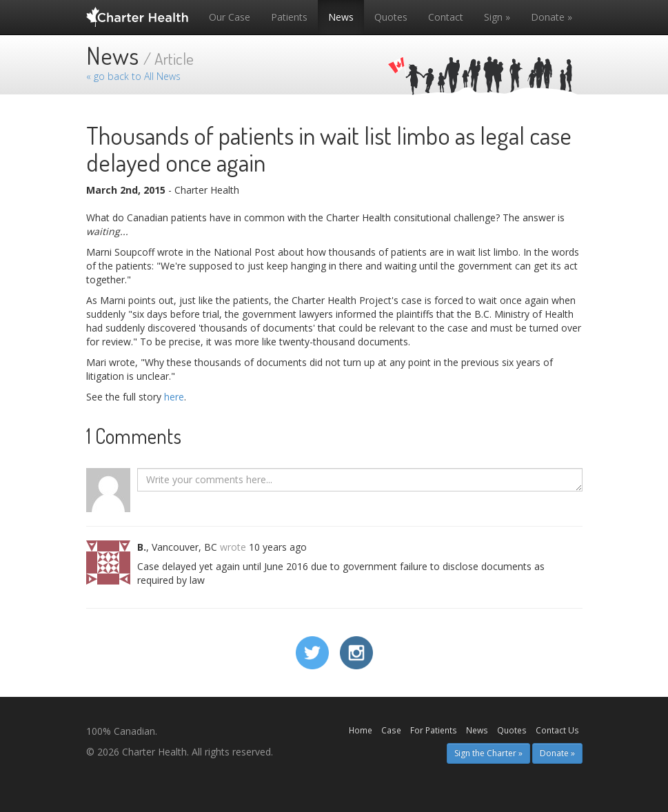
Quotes (391, 17)
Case (391, 730)
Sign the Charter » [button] (488, 753)
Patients (289, 17)
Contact (446, 17)
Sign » (497, 17)
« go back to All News (133, 76)
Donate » (551, 17)
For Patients (434, 730)
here (174, 397)
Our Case (230, 17)
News (341, 17)
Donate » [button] (557, 753)
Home (361, 730)
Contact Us (557, 730)
